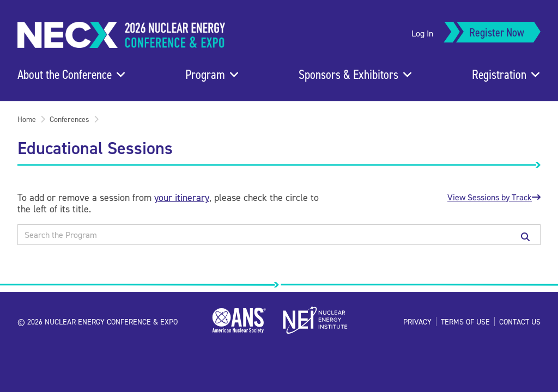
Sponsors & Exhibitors (348, 74)
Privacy (417, 321)
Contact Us (520, 321)
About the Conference (65, 74)
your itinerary (182, 197)
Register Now (497, 32)
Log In (422, 33)
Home (27, 119)
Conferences (69, 119)
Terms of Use (465, 321)
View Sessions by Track (494, 197)
